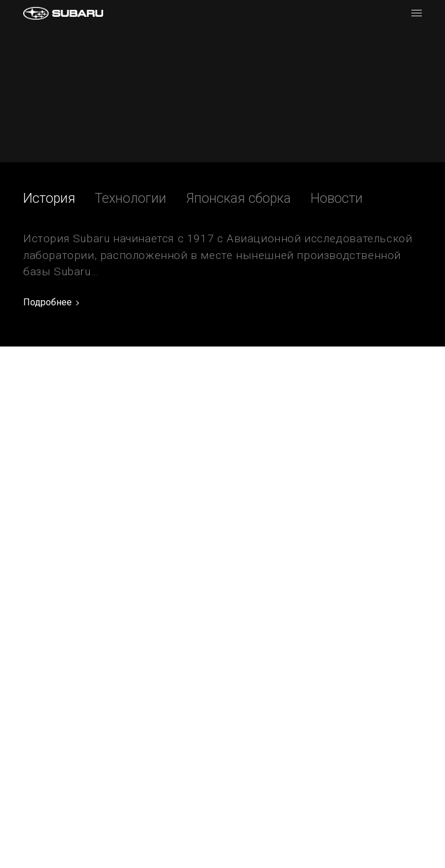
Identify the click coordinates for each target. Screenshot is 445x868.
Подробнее (48, 302)
